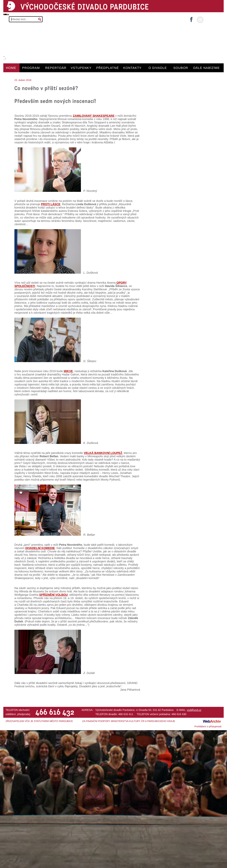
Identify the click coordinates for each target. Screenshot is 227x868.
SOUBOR (181, 68)
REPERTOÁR (56, 68)
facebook (191, 18)
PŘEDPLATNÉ (108, 68)
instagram (200, 20)
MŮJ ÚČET (213, 19)
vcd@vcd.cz (194, 710)
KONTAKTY (132, 68)
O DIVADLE (158, 68)
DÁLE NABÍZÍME (207, 68)
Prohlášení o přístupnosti (208, 727)
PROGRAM (31, 68)
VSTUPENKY (81, 68)
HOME (11, 68)
